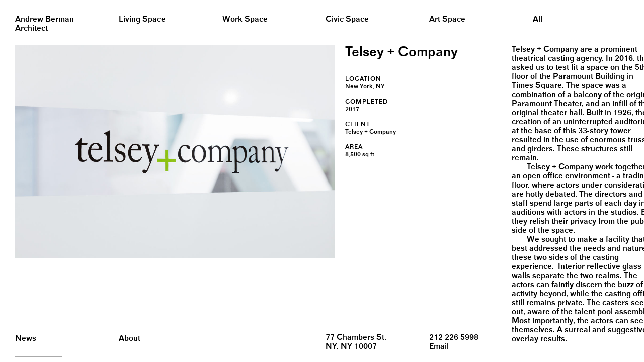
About (130, 339)
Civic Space (347, 19)
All (538, 19)
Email (439, 347)
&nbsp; (10, 4)
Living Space (142, 19)
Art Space (447, 19)
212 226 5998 (454, 338)
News (26, 339)
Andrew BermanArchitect (45, 24)
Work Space (245, 19)
